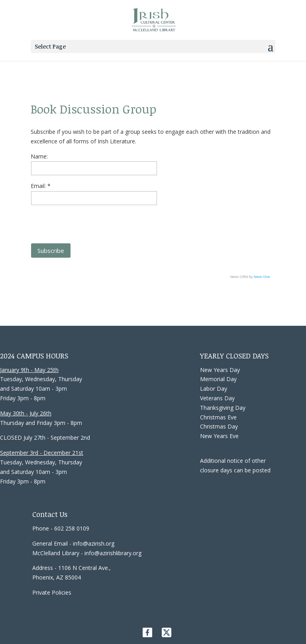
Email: (39, 186)
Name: (39, 156)
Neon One (262, 277)
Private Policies (52, 592)
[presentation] (91, 221)
